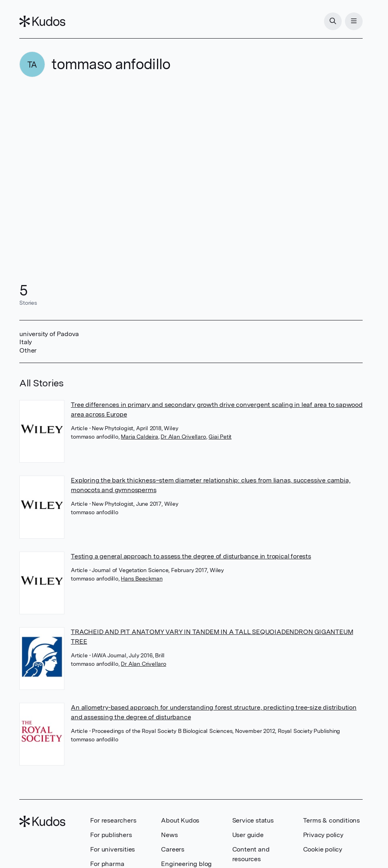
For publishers (111, 835)
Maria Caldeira (139, 437)
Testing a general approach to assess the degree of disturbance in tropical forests (191, 556)
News (169, 835)
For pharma (107, 864)
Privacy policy (323, 835)
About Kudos (180, 820)
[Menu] (354, 21)
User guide (248, 835)
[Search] (333, 21)
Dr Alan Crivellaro (183, 437)
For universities (112, 849)
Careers (173, 849)
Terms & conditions (331, 820)
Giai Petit (220, 437)
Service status (253, 820)
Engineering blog (186, 864)
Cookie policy (323, 849)
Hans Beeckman (141, 579)
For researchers (113, 820)
